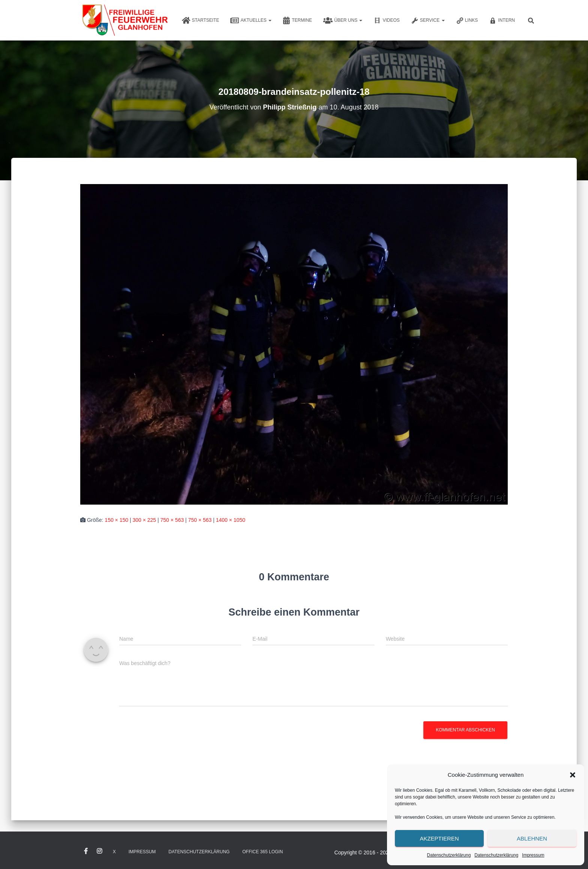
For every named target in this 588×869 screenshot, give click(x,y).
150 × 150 (116, 520)
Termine (297, 21)
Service (428, 21)
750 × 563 (172, 520)
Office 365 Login (262, 852)
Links (467, 21)
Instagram (99, 851)
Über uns (343, 21)
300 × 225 (144, 520)
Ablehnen (532, 838)
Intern (502, 21)
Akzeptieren (439, 838)
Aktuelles (251, 21)
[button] (573, 775)
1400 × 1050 (231, 520)
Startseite (201, 21)
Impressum (533, 855)
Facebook (86, 851)
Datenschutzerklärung (449, 855)
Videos (386, 21)
